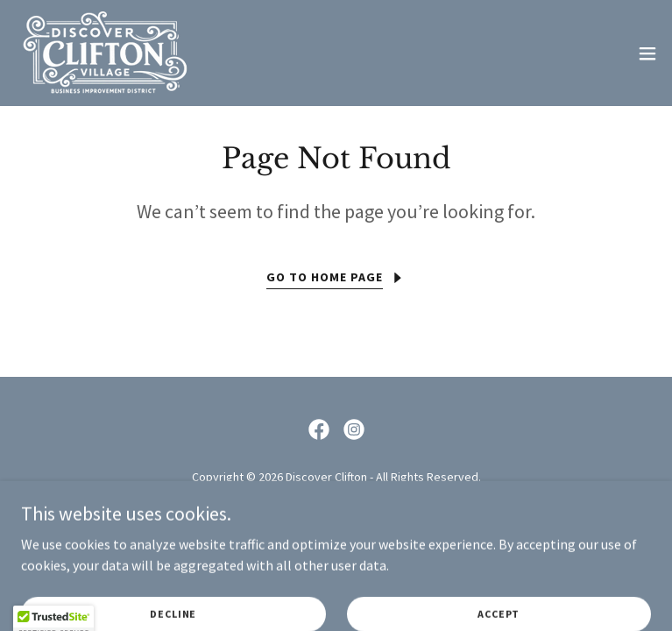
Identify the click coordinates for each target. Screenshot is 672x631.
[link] (105, 53)
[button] (647, 53)
